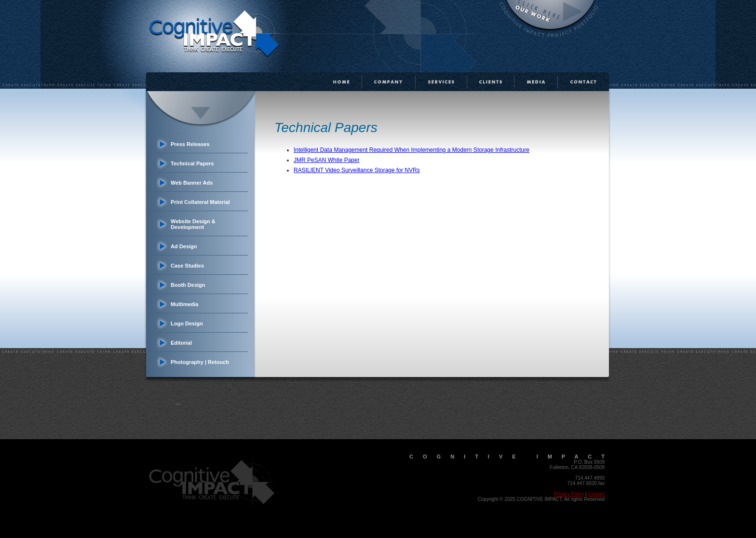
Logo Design (187, 323)
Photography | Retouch (200, 362)
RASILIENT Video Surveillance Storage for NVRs (357, 170)
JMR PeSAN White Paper (327, 160)
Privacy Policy (569, 494)
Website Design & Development (193, 224)
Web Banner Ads (192, 183)
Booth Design (188, 285)
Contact (596, 494)
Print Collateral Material (200, 202)
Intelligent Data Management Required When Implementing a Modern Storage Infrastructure (412, 150)
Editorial (181, 343)
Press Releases (190, 144)
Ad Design (184, 246)
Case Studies (187, 266)
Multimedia (184, 304)
